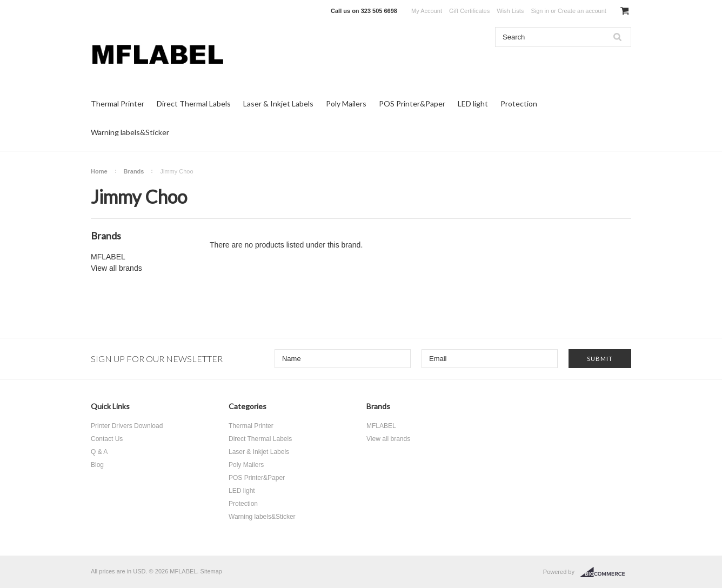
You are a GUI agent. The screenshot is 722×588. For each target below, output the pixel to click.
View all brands (116, 268)
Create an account (582, 11)
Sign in (540, 11)
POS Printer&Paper (412, 103)
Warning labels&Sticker (130, 132)
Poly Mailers (346, 103)
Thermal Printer (118, 103)
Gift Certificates (469, 11)
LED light (473, 103)
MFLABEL (108, 257)
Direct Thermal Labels (194, 103)
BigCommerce (606, 572)
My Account (427, 11)
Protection (519, 103)
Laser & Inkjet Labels (278, 103)
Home (99, 171)
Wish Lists (510, 11)
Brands (134, 171)
